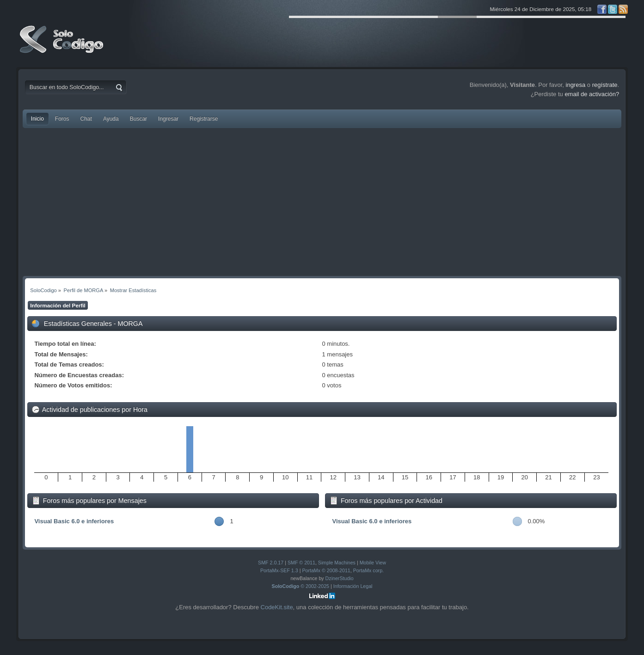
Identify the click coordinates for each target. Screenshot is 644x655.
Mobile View (373, 563)
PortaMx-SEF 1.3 (279, 570)
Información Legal (353, 586)
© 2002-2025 (301, 586)
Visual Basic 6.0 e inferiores (74, 521)
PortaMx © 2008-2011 (326, 570)
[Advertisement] (322, 202)
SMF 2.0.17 (271, 563)
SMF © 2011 (301, 563)
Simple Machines (337, 563)
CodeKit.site (277, 607)
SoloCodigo (62, 46)
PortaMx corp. (368, 570)
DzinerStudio (340, 578)
